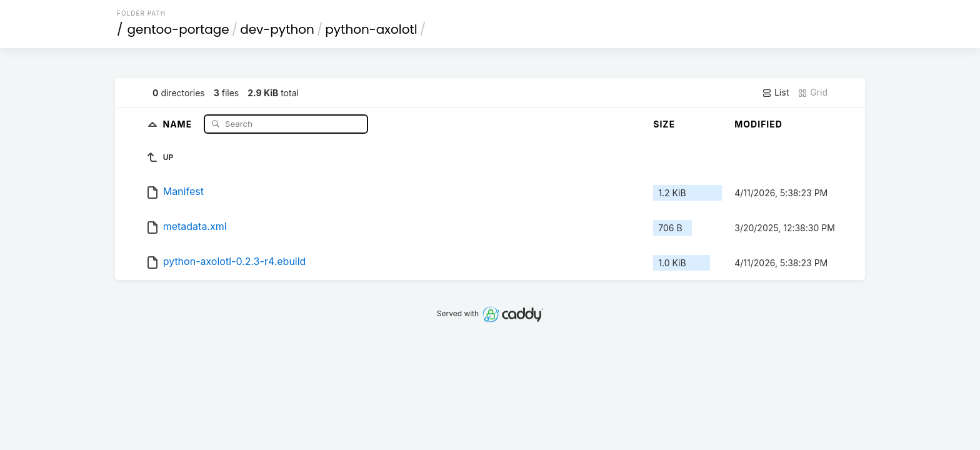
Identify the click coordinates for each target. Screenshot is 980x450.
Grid (812, 92)
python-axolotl (371, 29)
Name (179, 123)
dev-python (277, 29)
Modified (758, 124)
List (775, 92)
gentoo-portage (178, 29)
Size (664, 124)
